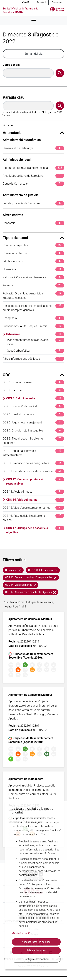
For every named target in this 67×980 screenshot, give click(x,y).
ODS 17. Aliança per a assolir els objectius (35, 530)
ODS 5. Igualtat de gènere (33, 414)
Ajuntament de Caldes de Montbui (30, 619)
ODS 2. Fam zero (33, 390)
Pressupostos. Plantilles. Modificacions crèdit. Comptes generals (33, 308)
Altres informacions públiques (33, 359)
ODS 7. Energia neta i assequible (33, 431)
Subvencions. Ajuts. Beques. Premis (33, 326)
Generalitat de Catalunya (33, 148)
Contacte (56, 3)
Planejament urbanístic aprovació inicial (36, 342)
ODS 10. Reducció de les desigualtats (33, 463)
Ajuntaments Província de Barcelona (33, 168)
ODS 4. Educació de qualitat (33, 406)
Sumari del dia (33, 54)
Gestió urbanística (36, 351)
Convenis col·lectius (33, 253)
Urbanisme (35, 334)
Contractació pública (33, 245)
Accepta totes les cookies (36, 942)
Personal (33, 285)
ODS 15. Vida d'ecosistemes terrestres (33, 508)
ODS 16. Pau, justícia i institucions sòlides (33, 518)
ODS (33, 375)
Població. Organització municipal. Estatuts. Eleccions (33, 295)
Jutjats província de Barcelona (33, 203)
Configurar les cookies (36, 959)
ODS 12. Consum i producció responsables (35, 481)
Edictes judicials (33, 261)
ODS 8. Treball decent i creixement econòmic (33, 441)
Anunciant (33, 133)
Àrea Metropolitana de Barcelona (33, 176)
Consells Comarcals (33, 184)
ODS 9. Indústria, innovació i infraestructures (33, 453)
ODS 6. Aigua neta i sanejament (33, 422)
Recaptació (33, 318)
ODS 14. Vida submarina (35, 500)
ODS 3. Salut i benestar (35, 398)
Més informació (21, 933)
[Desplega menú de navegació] (34, 21)
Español (41, 3)
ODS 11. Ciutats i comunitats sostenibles (33, 471)
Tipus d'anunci (33, 238)
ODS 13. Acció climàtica (33, 492)
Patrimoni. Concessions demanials (33, 277)
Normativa (33, 269)
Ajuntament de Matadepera (26, 779)
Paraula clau (14, 97)
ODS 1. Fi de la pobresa (33, 382)
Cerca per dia (11, 65)
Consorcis (33, 223)
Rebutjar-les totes (36, 951)
